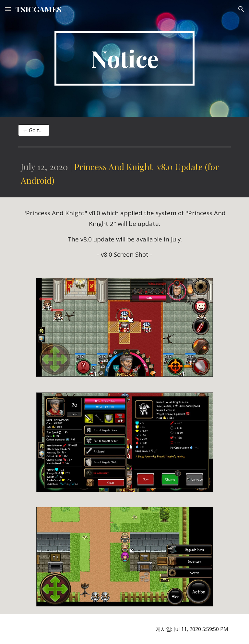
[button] (8, 9)
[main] (124, 58)
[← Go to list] (34, 130)
